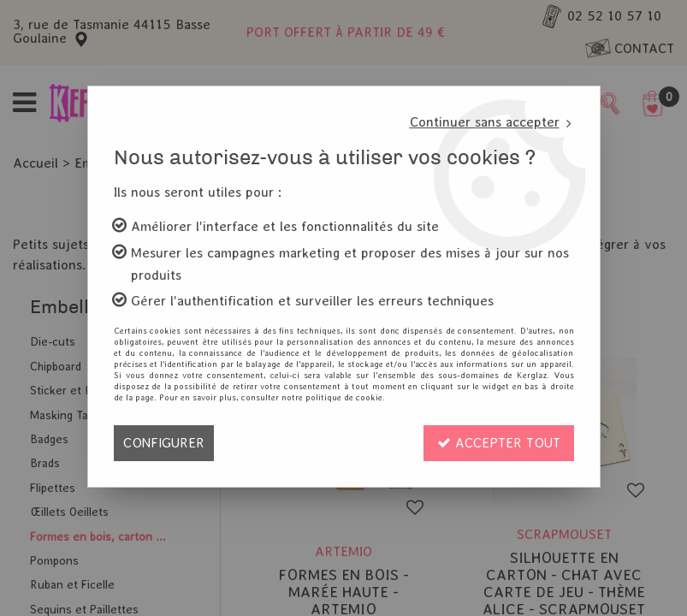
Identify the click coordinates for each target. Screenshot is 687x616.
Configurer (164, 443)
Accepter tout (499, 443)
